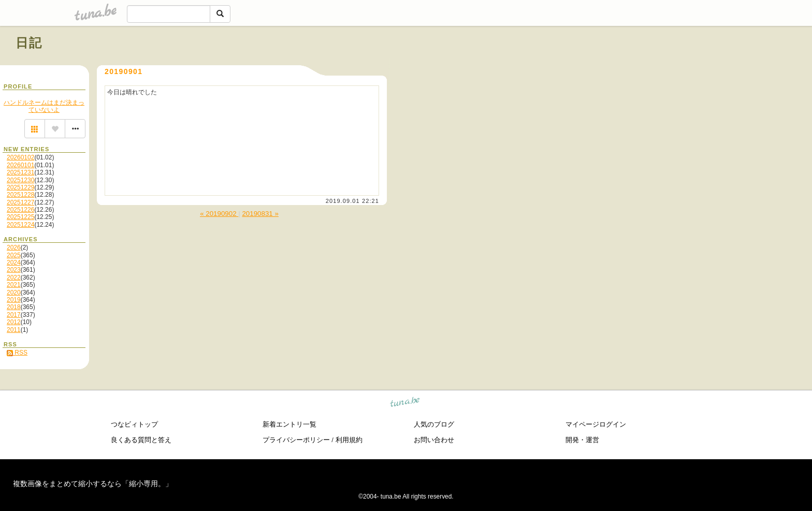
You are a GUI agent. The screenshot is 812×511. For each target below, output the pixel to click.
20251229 (20, 187)
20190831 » (260, 214)
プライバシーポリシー (296, 440)
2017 (14, 315)
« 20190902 (219, 214)
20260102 (20, 157)
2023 (14, 270)
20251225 (20, 217)
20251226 (20, 210)
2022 (14, 278)
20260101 (20, 165)
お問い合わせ (434, 440)
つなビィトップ (134, 424)
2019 (14, 300)
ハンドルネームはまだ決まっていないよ (44, 106)
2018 (14, 307)
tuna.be (405, 404)
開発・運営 (582, 440)
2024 (14, 262)
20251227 (20, 202)
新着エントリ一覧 (289, 424)
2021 (14, 285)
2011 (14, 330)
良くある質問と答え (141, 440)
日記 (29, 43)
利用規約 (349, 440)
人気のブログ (434, 424)
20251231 (20, 172)
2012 (14, 322)
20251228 (20, 195)
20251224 (20, 225)
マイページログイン (596, 424)
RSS (17, 353)
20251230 (20, 180)
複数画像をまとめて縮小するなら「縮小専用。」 (93, 484)
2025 (14, 255)
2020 (14, 293)
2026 (14, 247)
